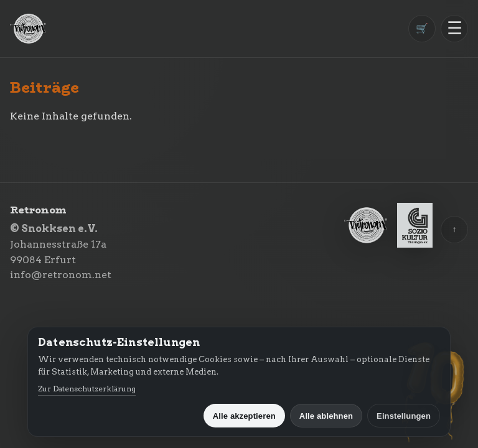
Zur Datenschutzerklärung (87, 389)
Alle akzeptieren (244, 416)
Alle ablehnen (326, 416)
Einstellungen (404, 416)
